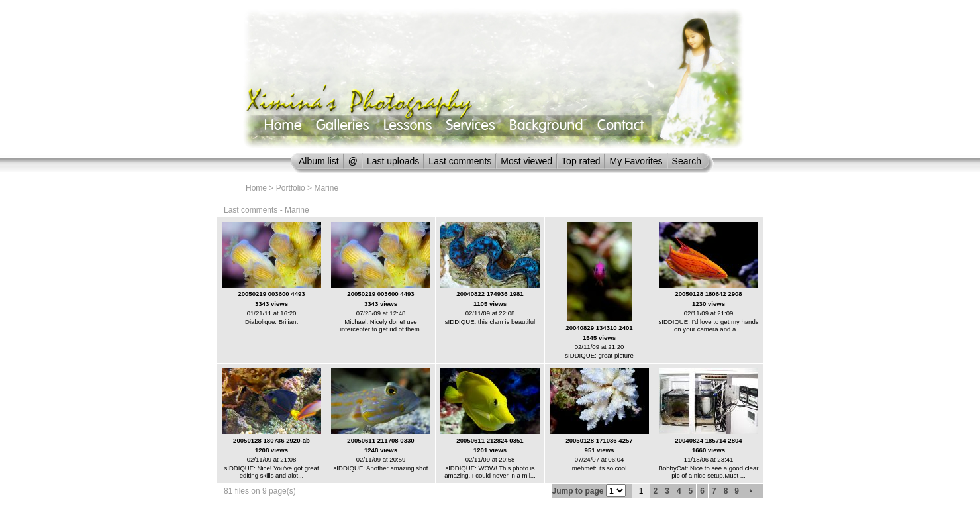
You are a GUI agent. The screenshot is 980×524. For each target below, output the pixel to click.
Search (687, 161)
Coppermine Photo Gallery (507, 514)
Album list (319, 161)
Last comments (460, 161)
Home (256, 188)
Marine (326, 188)
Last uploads (393, 161)
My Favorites (636, 161)
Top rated (581, 161)
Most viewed (526, 161)
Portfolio (291, 188)
